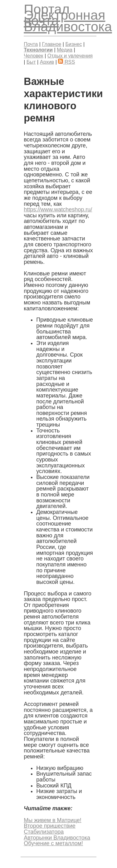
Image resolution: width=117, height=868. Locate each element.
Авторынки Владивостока (57, 838)
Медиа (65, 50)
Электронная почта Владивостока (68, 21)
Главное (51, 44)
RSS (66, 62)
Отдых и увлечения (70, 56)
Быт (31, 62)
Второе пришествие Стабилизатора (50, 829)
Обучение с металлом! (53, 843)
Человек (33, 56)
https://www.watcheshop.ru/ (58, 210)
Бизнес (73, 44)
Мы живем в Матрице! (53, 820)
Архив (47, 62)
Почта (31, 44)
